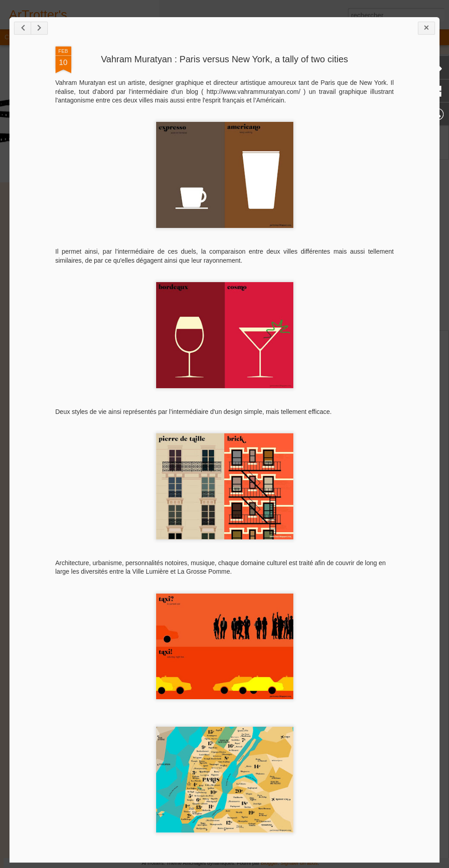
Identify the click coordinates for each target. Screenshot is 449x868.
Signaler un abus (299, 863)
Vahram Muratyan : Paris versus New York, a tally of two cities (225, 59)
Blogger (269, 863)
